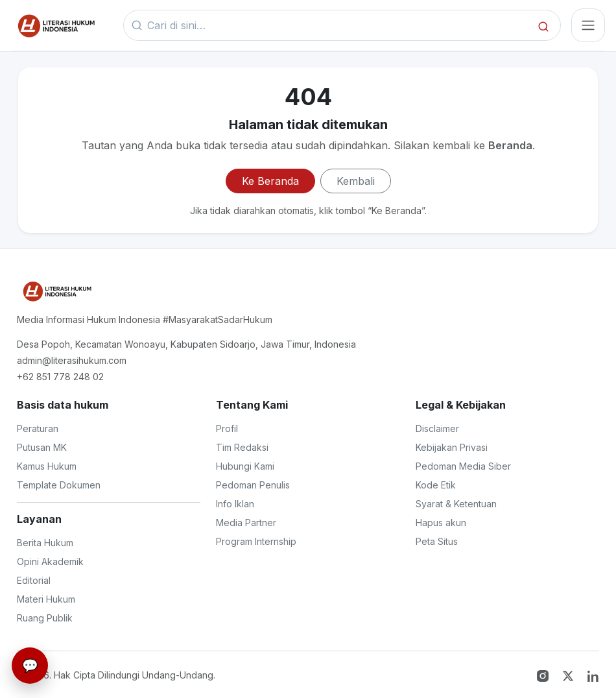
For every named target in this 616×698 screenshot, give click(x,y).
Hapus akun (441, 523)
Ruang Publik (45, 618)
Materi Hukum (46, 599)
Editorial (34, 580)
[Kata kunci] (338, 26)
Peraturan (38, 428)
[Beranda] (55, 25)
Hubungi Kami (245, 466)
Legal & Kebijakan (461, 405)
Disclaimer (437, 428)
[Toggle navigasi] (588, 25)
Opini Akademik (50, 561)
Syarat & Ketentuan (456, 504)
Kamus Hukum (47, 466)
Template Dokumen (59, 485)
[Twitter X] (570, 675)
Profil (227, 428)
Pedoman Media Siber (463, 466)
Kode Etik (436, 485)
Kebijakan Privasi (452, 447)
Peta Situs (437, 541)
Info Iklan (235, 504)
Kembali (356, 181)
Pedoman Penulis (253, 485)
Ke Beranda (270, 181)
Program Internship (256, 541)
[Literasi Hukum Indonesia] (56, 291)
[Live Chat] (30, 666)
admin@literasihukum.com (72, 360)
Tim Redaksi (242, 447)
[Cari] (544, 26)
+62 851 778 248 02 (60, 377)
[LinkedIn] (593, 675)
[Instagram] (544, 675)
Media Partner (246, 523)
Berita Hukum (45, 543)
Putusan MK (42, 447)
